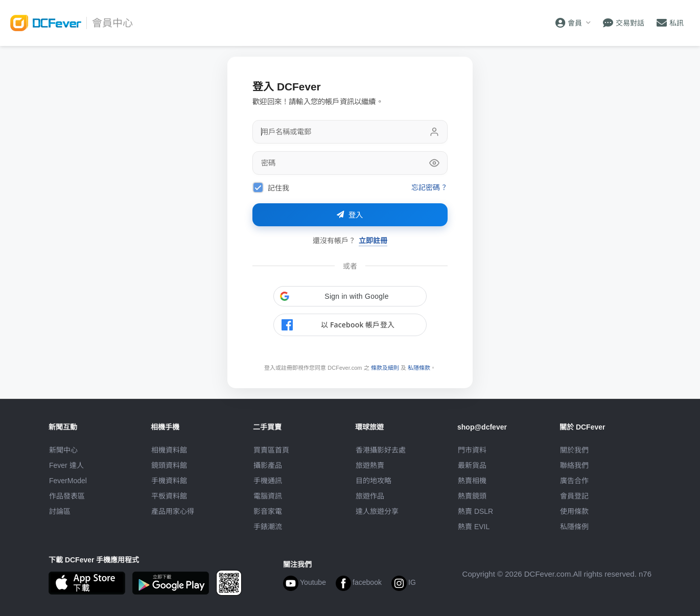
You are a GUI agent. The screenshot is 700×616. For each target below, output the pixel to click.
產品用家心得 (173, 511)
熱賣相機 (472, 481)
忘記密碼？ (429, 187)
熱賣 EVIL (474, 527)
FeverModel (68, 481)
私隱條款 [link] (419, 368)
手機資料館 (169, 481)
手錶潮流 (268, 527)
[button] (350, 296)
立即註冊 (373, 240)
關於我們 (574, 450)
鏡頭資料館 (169, 465)
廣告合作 (574, 481)
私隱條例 (574, 527)
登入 (350, 215)
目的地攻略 (374, 481)
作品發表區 (67, 496)
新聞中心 (63, 450)
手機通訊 (268, 481)
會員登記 (574, 496)
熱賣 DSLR (475, 511)
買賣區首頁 (271, 450)
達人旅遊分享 (377, 511)
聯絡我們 (574, 465)
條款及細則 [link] (385, 368)
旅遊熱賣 (370, 465)
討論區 (60, 511)
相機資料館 (169, 450)
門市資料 (472, 450)
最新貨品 (472, 465)
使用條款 (574, 511)
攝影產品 (268, 465)
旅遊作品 (370, 496)
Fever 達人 (66, 465)
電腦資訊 (268, 496)
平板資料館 (169, 496)
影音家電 (268, 511)
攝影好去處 (381, 450)
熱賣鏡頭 (472, 496)
